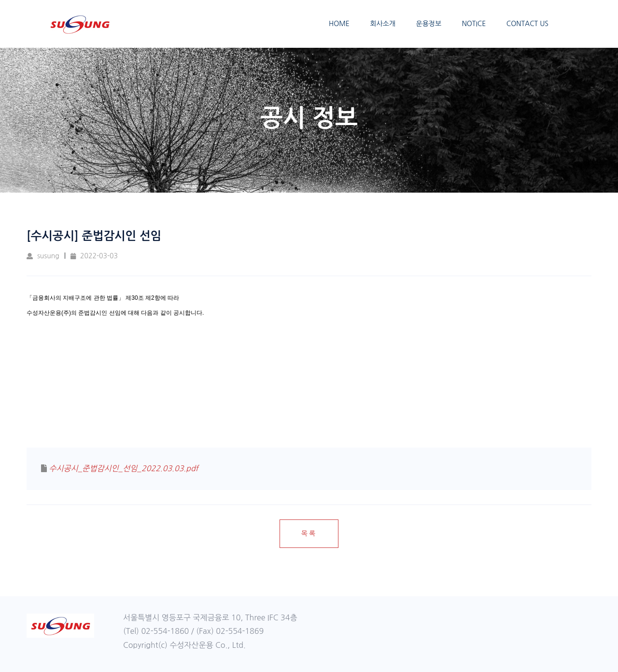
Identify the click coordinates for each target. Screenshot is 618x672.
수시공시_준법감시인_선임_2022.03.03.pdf (123, 468)
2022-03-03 (94, 256)
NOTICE (474, 24)
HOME (339, 24)
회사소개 (383, 24)
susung (43, 256)
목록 (309, 533)
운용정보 (429, 24)
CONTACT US (527, 24)
